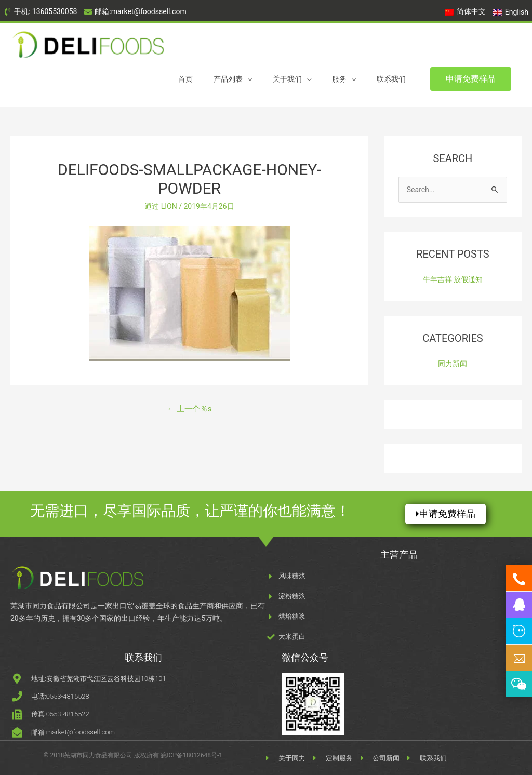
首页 (185, 79)
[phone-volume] (40, 12)
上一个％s (189, 409)
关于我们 (287, 79)
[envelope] (135, 12)
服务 (339, 79)
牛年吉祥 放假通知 (453, 279)
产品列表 (228, 79)
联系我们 (391, 79)
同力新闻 (453, 364)
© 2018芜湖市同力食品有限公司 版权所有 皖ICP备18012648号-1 (133, 755)
